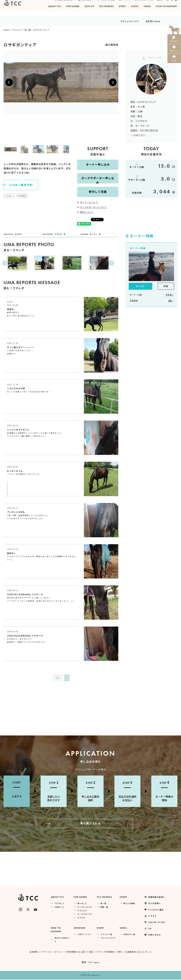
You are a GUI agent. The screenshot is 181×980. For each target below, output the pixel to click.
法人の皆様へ (86, 4)
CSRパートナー (84, 935)
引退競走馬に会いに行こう (139, 952)
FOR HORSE (80, 898)
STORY (124, 898)
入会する (174, 40)
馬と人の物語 (129, 904)
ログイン (174, 52)
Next (75, 149)
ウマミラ (125, 4)
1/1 (58, 678)
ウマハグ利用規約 (106, 952)
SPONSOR (79, 928)
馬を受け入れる (150, 21)
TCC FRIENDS (104, 898)
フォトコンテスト (108, 938)
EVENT (100, 928)
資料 (120, 952)
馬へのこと (82, 904)
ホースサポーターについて (92, 207)
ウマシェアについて (120, 21)
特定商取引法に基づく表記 (80, 952)
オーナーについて (88, 202)
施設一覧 (104, 907)
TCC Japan (94, 963)
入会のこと (59, 907)
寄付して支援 (92, 192)
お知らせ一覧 (129, 935)
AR (160, 4)
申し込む (140, 286)
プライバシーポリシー (52, 952)
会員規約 (33, 952)
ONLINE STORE (144, 4)
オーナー (92, 234)
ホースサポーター (85, 915)
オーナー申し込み (93, 165)
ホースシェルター (85, 907)
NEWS (123, 928)
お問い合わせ (152, 935)
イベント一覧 (106, 935)
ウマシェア (17, 30)
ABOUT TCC (57, 898)
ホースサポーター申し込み (96, 178)
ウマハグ (81, 918)
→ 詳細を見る (138, 135)
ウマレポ (56, 234)
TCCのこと (60, 904)
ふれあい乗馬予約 (18, 185)
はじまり (14, 234)
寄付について (85, 212)
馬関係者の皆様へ (64, 4)
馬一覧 (28, 30)
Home (6, 30)
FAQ (174, 64)
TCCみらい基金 (106, 4)
